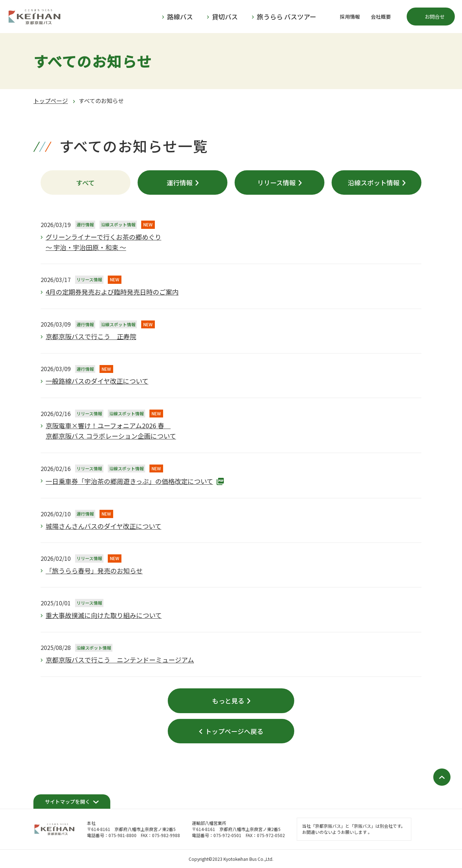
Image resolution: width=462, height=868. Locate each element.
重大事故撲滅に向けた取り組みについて (104, 615)
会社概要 (381, 17)
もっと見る (228, 701)
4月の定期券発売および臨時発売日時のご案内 (112, 292)
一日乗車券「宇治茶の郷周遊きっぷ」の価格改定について (129, 481)
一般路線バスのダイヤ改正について (97, 381)
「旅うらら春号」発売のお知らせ (94, 571)
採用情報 (350, 17)
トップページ (51, 101)
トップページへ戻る (234, 731)
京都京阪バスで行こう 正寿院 (91, 336)
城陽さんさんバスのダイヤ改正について (103, 526)
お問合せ (435, 17)
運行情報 (180, 183)
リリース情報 (276, 183)
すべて (86, 183)
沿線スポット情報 (374, 183)
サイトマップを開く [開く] (68, 802)
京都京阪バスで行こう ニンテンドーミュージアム (120, 660)
